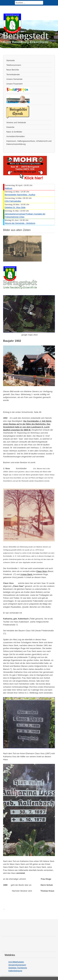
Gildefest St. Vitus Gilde (15, 207)
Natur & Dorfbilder (14, 132)
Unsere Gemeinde (14, 79)
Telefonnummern (14, 65)
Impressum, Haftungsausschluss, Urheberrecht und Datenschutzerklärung (29, 142)
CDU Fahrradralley (13, 201)
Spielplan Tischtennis (18, 968)
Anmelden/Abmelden (16, 136)
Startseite (11, 60)
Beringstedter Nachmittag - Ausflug (20, 195)
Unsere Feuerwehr (15, 84)
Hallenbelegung (15, 971)
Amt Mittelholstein (16, 962)
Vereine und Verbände (16, 123)
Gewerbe (10, 127)
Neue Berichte (13, 70)
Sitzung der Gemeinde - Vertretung (20, 223)
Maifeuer (9, 188)
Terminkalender (13, 74)
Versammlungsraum (17, 965)
